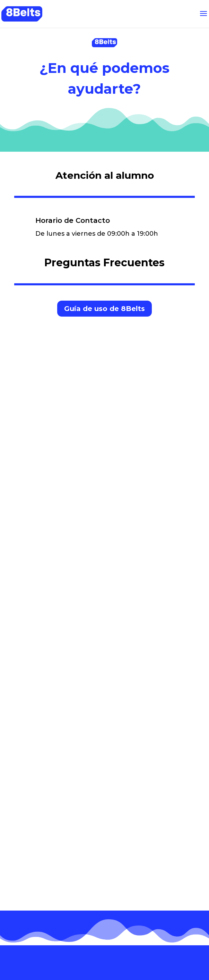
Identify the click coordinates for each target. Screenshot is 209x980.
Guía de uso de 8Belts (104, 309)
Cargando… (104, 610)
